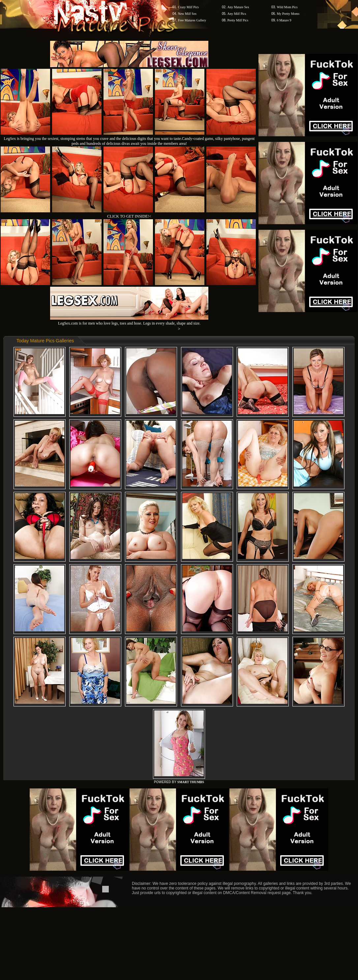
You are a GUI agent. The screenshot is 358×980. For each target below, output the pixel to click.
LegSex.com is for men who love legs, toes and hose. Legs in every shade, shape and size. (129, 321)
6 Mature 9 (284, 20)
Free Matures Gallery (192, 20)
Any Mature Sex (238, 7)
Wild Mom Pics (287, 7)
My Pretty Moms (288, 14)
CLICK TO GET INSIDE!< (129, 216)
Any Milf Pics (237, 14)
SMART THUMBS (191, 782)
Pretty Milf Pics (238, 20)
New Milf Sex (187, 14)
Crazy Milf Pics (188, 7)
